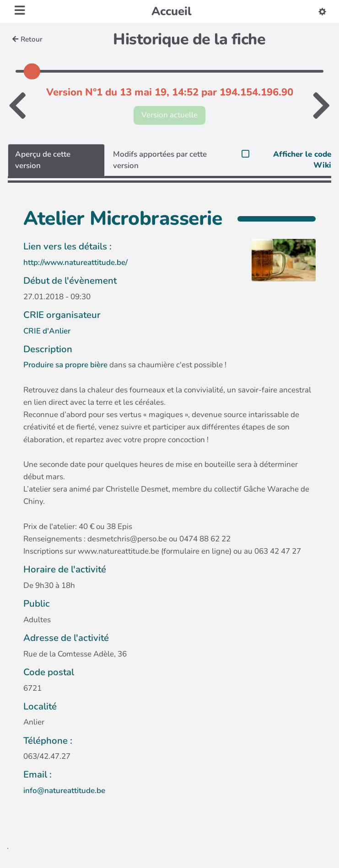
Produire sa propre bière (65, 365)
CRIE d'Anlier (47, 331)
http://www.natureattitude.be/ (75, 262)
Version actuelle (169, 115)
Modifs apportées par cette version (160, 160)
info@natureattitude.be (64, 791)
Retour (27, 39)
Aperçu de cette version (43, 160)
